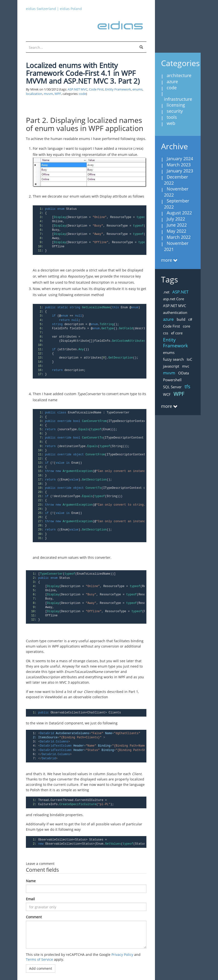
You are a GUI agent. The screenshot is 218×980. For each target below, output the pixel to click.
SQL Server (172, 387)
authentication (175, 312)
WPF (58, 94)
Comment (34, 917)
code (82, 94)
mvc (186, 366)
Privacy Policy (122, 955)
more (167, 260)
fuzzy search (173, 359)
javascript (171, 366)
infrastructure (178, 99)
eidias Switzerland (41, 9)
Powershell (172, 380)
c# (190, 319)
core (186, 326)
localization (34, 94)
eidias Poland (71, 9)
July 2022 (176, 219)
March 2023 (179, 165)
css (166, 333)
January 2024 (180, 159)
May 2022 (176, 231)
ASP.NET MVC (78, 89)
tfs (187, 386)
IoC (189, 359)
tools (172, 117)
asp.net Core (174, 299)
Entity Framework (118, 89)
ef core (177, 333)
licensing (176, 105)
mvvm (48, 94)
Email (30, 899)
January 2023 (180, 171)
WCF (167, 394)
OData (184, 373)
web (171, 123)
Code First (96, 89)
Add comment (41, 968)
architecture (179, 75)
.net (166, 292)
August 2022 (179, 213)
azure (172, 81)
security (175, 111)
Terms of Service (39, 959)
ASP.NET (180, 292)
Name (31, 881)
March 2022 (179, 237)
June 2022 (177, 225)
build (181, 319)
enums (137, 89)
